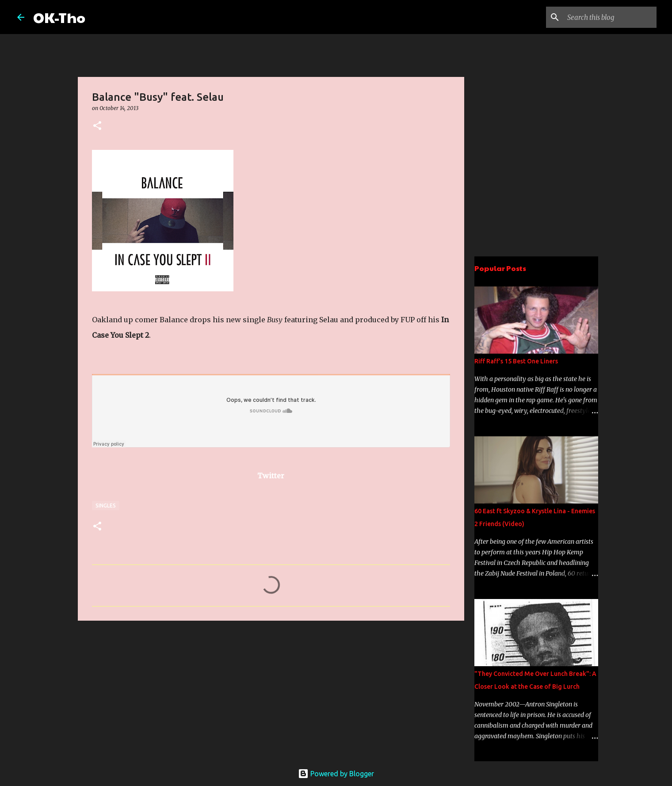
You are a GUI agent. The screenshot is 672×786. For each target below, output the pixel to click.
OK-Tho (59, 17)
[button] (97, 126)
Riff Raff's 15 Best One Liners (516, 361)
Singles (106, 506)
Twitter (271, 476)
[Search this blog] (610, 17)
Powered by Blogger (336, 774)
